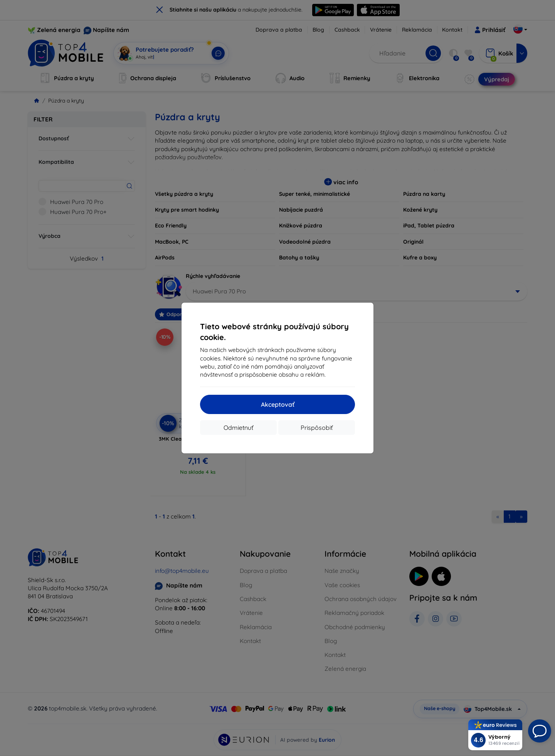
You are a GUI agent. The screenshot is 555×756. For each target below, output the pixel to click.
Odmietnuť (238, 428)
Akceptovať (278, 404)
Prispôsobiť (317, 428)
